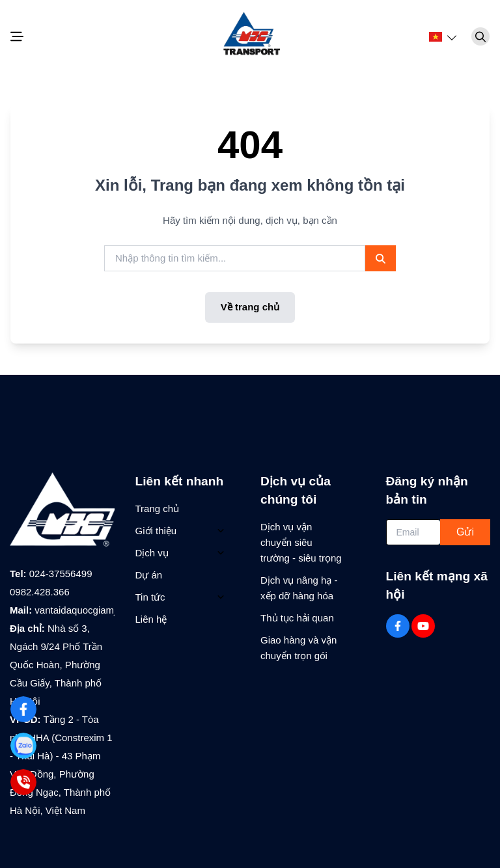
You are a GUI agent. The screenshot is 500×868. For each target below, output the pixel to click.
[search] (235, 259)
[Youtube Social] (423, 626)
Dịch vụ (152, 553)
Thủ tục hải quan (297, 618)
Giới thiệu (156, 531)
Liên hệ (151, 619)
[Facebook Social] (398, 626)
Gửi (465, 532)
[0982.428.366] (23, 782)
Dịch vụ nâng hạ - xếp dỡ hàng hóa (299, 588)
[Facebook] (23, 709)
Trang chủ (158, 509)
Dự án (149, 575)
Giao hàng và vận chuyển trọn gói (299, 648)
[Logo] (250, 37)
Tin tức (150, 597)
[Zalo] (23, 745)
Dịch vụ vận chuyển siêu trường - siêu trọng (301, 542)
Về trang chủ (250, 307)
